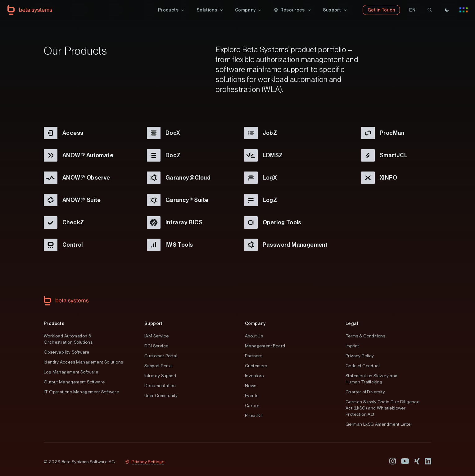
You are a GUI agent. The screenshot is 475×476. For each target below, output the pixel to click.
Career (252, 405)
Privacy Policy (360, 356)
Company (255, 323)
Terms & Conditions (365, 336)
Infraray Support (160, 376)
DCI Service (156, 346)
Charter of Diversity (365, 392)
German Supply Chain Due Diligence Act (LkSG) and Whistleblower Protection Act (382, 408)
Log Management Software (71, 372)
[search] (430, 10)
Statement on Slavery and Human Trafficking (372, 379)
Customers (256, 366)
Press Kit (254, 415)
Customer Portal (161, 356)
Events (252, 396)
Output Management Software (74, 382)
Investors (254, 376)
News (251, 386)
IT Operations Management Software (81, 392)
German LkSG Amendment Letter (379, 424)
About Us (254, 336)
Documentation (160, 386)
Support (154, 323)
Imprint (352, 346)
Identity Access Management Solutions (83, 362)
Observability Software (67, 352)
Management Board (265, 346)
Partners (254, 356)
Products (54, 323)
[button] (172, 10)
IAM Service (156, 336)
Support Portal (159, 366)
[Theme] (447, 10)
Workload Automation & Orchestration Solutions (68, 339)
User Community (161, 396)
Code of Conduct (363, 366)
